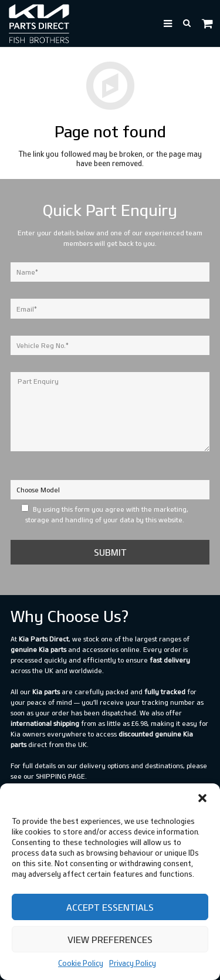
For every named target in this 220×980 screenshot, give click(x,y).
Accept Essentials (110, 907)
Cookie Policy (81, 963)
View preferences (110, 940)
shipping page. (61, 776)
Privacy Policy (133, 963)
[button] (202, 798)
